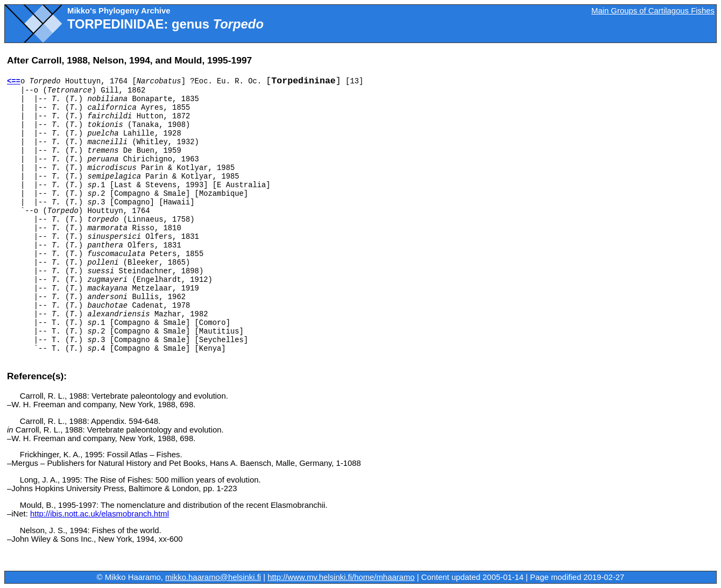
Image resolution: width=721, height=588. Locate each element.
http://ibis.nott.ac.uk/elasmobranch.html (100, 514)
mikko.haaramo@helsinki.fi (213, 577)
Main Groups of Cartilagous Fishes (653, 11)
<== (14, 81)
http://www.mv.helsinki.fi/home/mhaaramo (341, 577)
